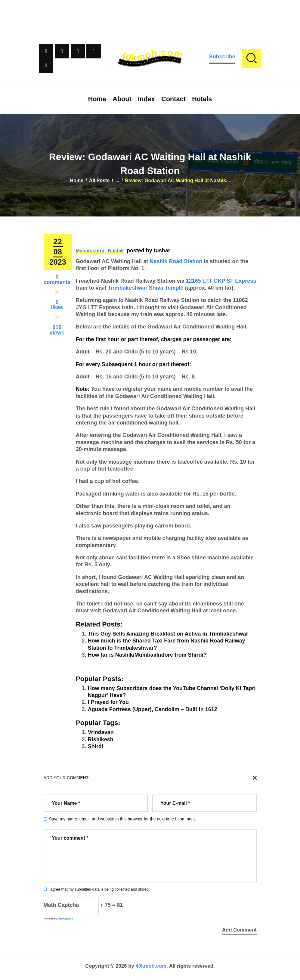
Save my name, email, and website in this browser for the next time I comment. (123, 819)
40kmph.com (151, 966)
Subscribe (222, 57)
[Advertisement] (150, 14)
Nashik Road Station (176, 261)
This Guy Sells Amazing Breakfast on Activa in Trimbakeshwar (168, 634)
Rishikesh (101, 739)
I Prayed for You (108, 702)
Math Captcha (61, 905)
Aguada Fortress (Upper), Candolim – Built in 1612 (153, 709)
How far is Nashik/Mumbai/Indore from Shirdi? (147, 655)
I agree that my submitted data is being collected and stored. (99, 889)
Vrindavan (101, 732)
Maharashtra (90, 251)
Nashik (116, 251)
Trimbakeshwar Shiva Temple (146, 288)
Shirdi (96, 746)
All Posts (99, 180)
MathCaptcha (65, 919)
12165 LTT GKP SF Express (221, 281)
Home (77, 180)
